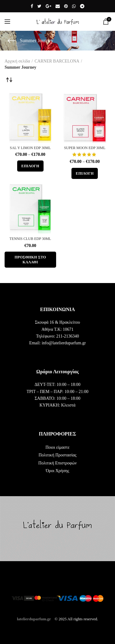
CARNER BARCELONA (57, 61)
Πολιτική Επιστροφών (57, 463)
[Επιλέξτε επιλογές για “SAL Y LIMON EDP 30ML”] (30, 166)
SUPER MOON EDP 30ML (85, 148)
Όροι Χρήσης (57, 471)
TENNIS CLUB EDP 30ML (30, 239)
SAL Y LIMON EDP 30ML (30, 148)
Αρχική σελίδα (17, 61)
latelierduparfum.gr (34, 619)
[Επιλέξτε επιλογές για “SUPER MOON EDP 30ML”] (85, 173)
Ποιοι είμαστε (57, 447)
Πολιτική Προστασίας (58, 455)
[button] (30, 260)
